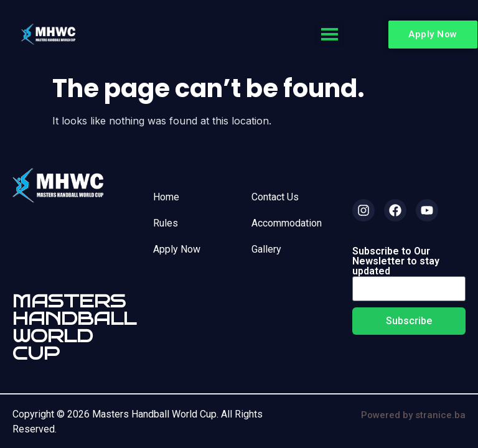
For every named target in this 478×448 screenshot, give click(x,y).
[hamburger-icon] (330, 34)
